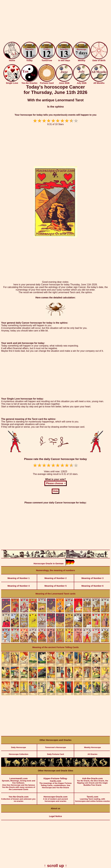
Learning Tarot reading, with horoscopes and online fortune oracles (92, 798)
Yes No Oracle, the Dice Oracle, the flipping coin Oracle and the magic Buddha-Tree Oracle (92, 780)
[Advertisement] (55, 21)
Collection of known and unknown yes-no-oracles (19, 798)
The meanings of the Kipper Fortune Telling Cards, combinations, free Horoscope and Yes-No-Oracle (56, 782)
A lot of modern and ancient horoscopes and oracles (56, 798)
